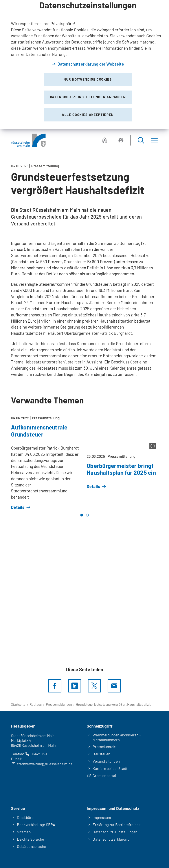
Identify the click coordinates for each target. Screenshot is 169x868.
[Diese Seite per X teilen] (94, 686)
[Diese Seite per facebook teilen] (55, 686)
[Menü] (154, 140)
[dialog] (84, 65)
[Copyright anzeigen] (153, 446)
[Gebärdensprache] (121, 140)
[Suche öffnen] (141, 140)
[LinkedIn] (75, 686)
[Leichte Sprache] (105, 140)
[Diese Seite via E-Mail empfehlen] (114, 686)
